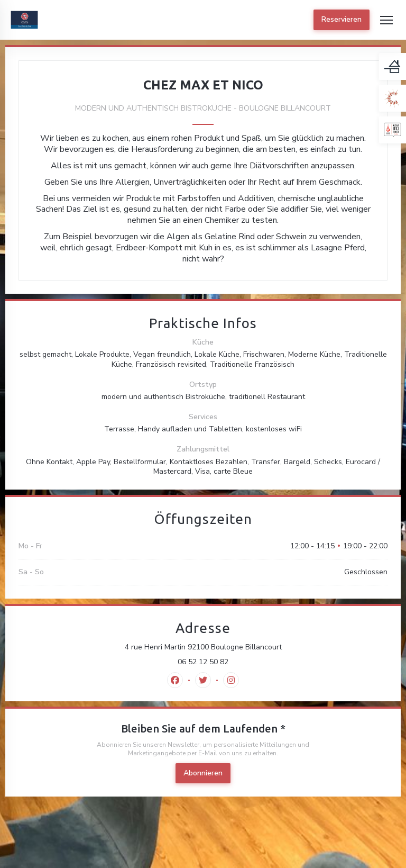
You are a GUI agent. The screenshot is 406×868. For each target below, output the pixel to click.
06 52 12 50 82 (203, 662)
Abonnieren (203, 773)
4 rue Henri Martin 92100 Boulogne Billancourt (249, 647)
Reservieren (342, 19)
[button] (386, 20)
